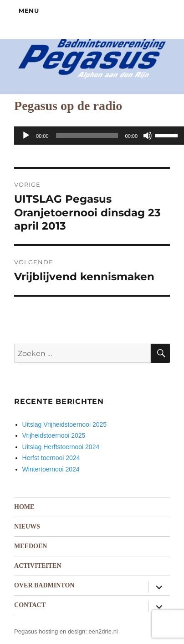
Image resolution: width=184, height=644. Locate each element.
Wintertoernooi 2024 (51, 469)
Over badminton (44, 585)
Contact (30, 605)
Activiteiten (38, 566)
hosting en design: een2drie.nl (78, 631)
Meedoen (31, 546)
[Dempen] (148, 136)
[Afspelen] (26, 136)
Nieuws (27, 526)
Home (24, 507)
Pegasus (26, 631)
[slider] (87, 136)
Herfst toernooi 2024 (51, 458)
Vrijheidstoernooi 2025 (54, 435)
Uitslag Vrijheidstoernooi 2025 (64, 424)
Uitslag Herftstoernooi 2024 (61, 447)
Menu (29, 10)
